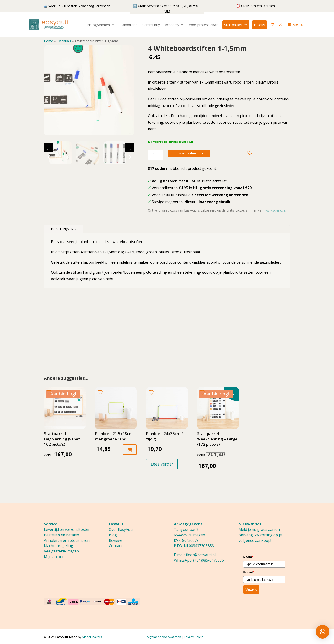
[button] (323, 632)
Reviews (116, 540)
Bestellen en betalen (62, 535)
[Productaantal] (155, 155)
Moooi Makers (92, 637)
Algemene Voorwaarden (164, 637)
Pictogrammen (98, 25)
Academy (172, 25)
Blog (113, 535)
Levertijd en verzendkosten (67, 529)
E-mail (248, 572)
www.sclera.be (275, 210)
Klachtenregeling (59, 546)
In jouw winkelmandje (190, 154)
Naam (248, 557)
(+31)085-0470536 (208, 560)
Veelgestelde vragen (61, 551)
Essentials (64, 41)
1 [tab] (87, 164)
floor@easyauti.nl (201, 555)
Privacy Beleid (194, 637)
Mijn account (55, 557)
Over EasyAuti (121, 529)
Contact (116, 546)
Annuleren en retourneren (67, 540)
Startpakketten (236, 25)
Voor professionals (204, 25)
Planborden (128, 25)
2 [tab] (94, 164)
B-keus (259, 25)
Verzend (251, 589)
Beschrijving (64, 229)
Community (151, 25)
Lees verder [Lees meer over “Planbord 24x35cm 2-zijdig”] (162, 464)
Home (49, 41)
